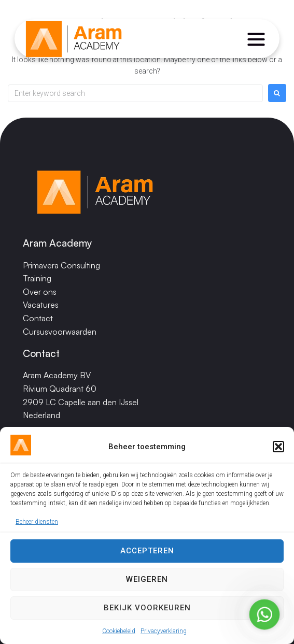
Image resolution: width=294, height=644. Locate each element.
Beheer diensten (37, 524)
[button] (278, 449)
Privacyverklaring (164, 633)
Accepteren (147, 553)
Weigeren (147, 581)
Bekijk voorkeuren (147, 610)
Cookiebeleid (119, 633)
